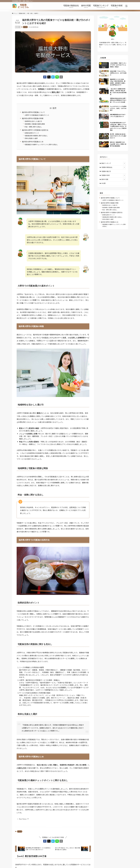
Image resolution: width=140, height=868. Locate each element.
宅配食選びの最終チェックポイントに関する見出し (41, 144)
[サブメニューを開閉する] (124, 163)
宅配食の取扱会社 (114, 167)
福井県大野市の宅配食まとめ (33, 142)
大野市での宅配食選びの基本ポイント (37, 115)
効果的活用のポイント (32, 133)
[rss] (126, 6)
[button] (45, 77)
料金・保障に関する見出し (33, 127)
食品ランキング (114, 163)
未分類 (103, 183)
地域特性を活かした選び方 (33, 121)
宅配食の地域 (114, 175)
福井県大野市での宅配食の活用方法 (35, 130)
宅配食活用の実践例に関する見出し (36, 136)
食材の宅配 (114, 179)
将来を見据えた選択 (31, 138)
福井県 (25, 27)
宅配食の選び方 (106, 171)
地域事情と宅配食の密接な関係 (35, 124)
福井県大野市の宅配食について (33, 112)
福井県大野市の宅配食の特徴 (33, 118)
